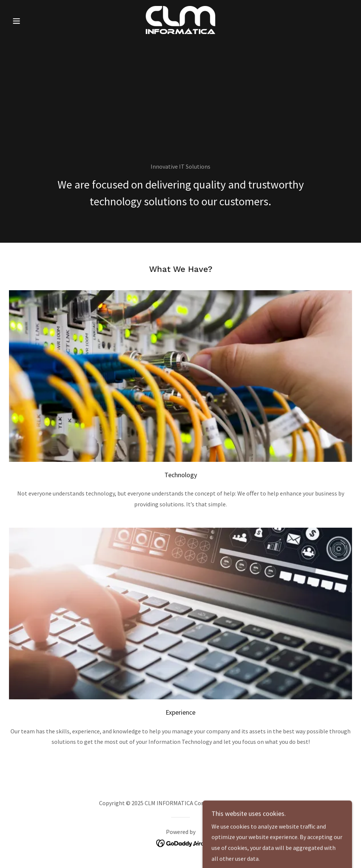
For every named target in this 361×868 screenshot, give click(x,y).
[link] (181, 20)
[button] (35, 21)
